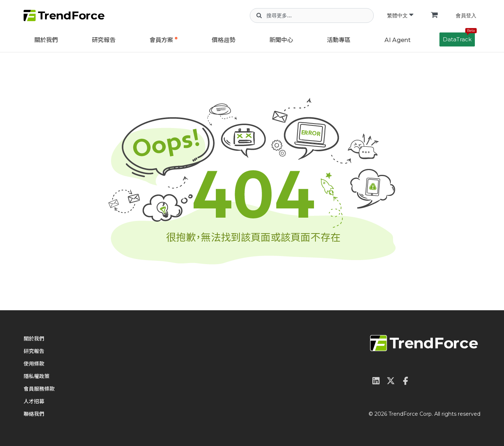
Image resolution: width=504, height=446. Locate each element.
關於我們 (46, 40)
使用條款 (34, 364)
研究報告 (104, 40)
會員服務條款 (39, 389)
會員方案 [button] (161, 40)
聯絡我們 (34, 414)
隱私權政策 (37, 376)
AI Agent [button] (398, 40)
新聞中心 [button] (281, 40)
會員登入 (466, 15)
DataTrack (459, 38)
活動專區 (339, 40)
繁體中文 (400, 15)
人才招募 (34, 401)
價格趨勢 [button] (224, 40)
